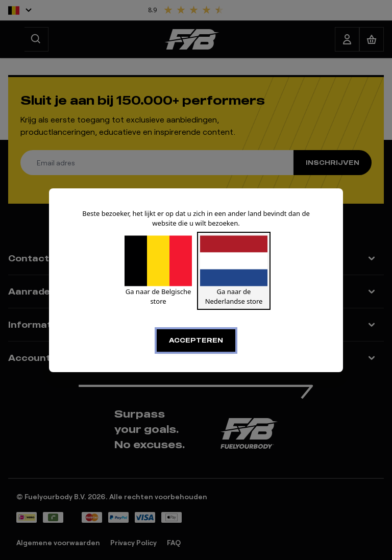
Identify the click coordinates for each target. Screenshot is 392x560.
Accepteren (196, 340)
